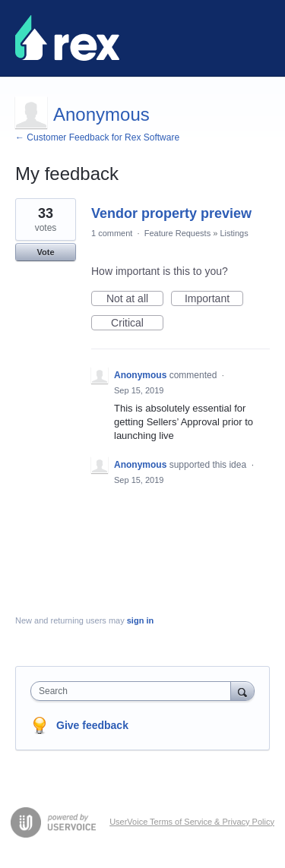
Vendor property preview (171, 213)
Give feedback (92, 725)
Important (214, 299)
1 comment (112, 233)
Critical (137, 324)
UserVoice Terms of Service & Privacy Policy (192, 822)
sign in (140, 620)
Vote (45, 252)
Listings (234, 233)
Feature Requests (177, 233)
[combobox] (134, 691)
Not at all (135, 299)
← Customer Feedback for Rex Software (97, 137)
